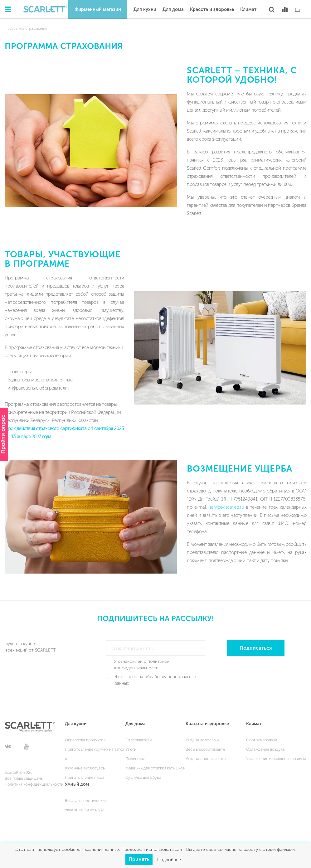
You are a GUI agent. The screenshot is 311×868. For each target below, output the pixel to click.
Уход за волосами (202, 740)
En (298, 10)
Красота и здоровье (212, 9)
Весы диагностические (86, 800)
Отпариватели (138, 740)
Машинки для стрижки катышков (155, 768)
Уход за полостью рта (206, 759)
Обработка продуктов (85, 740)
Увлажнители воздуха (85, 810)
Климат (248, 9)
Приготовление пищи (84, 777)
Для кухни (145, 9)
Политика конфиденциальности (34, 784)
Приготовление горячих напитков (95, 754)
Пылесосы (135, 759)
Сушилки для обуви (143, 777)
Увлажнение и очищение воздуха (276, 759)
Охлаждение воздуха (265, 749)
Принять (139, 859)
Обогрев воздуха (262, 740)
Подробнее (169, 859)
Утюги (131, 749)
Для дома (173, 9)
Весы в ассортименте (205, 749)
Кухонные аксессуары (85, 768)
